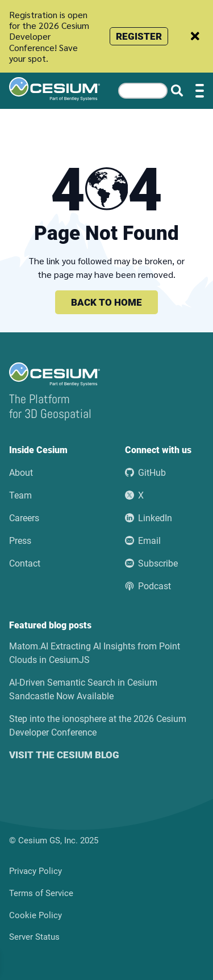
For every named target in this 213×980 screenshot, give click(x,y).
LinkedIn (149, 518)
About (21, 473)
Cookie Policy (35, 915)
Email (143, 541)
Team (20, 495)
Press (20, 541)
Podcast (148, 586)
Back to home (106, 302)
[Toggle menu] (200, 91)
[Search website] (177, 91)
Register (139, 36)
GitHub (145, 473)
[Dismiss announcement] (195, 36)
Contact (25, 563)
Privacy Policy (35, 871)
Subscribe (151, 563)
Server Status (34, 937)
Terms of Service (41, 893)
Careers (24, 518)
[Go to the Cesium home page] (55, 89)
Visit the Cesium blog (64, 755)
